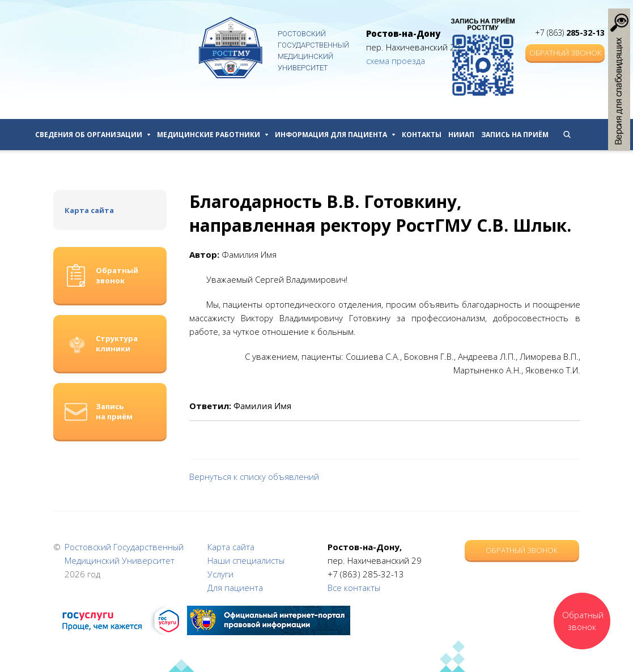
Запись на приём (515, 135)
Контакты (422, 135)
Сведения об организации (93, 135)
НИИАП (461, 135)
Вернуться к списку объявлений (254, 477)
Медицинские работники (213, 135)
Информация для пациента (335, 135)
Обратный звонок (565, 53)
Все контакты (354, 588)
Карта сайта (89, 210)
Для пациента (235, 588)
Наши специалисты (246, 560)
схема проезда (396, 61)
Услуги (220, 574)
